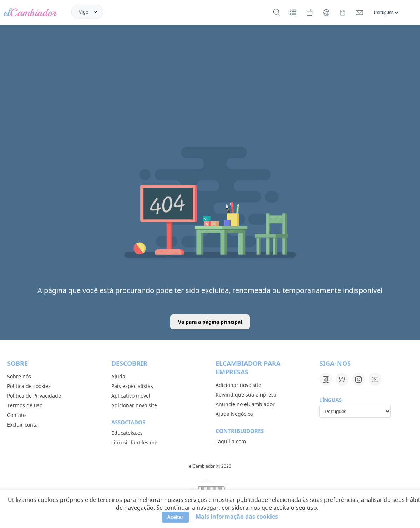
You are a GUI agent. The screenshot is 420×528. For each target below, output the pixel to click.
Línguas (331, 400)
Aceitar (175, 517)
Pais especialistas (132, 386)
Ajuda (118, 376)
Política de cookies (29, 386)
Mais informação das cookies (237, 517)
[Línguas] (386, 13)
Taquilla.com (231, 441)
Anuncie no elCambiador (245, 404)
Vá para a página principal (210, 322)
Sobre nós (19, 376)
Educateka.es (127, 433)
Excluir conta (22, 425)
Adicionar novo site (134, 405)
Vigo (84, 12)
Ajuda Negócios (234, 414)
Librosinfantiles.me (134, 442)
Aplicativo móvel (131, 396)
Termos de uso (25, 405)
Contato (16, 415)
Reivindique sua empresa (246, 395)
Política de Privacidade (34, 396)
